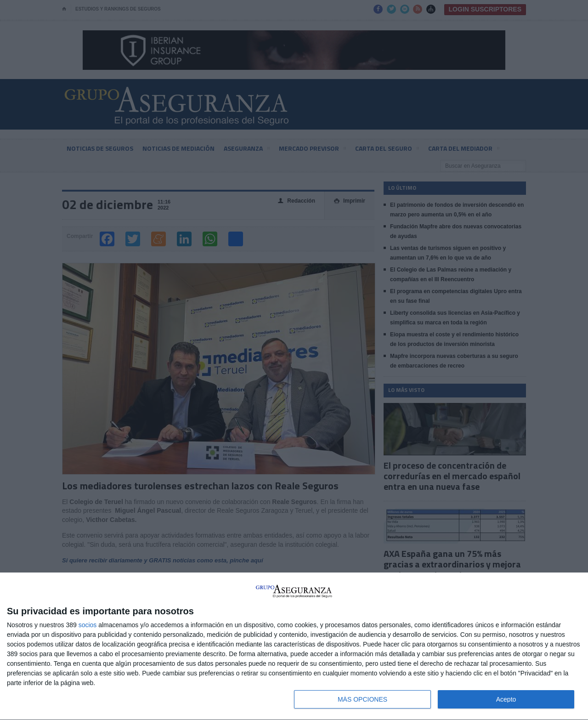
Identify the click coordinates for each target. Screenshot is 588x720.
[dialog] (294, 646)
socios (88, 625)
